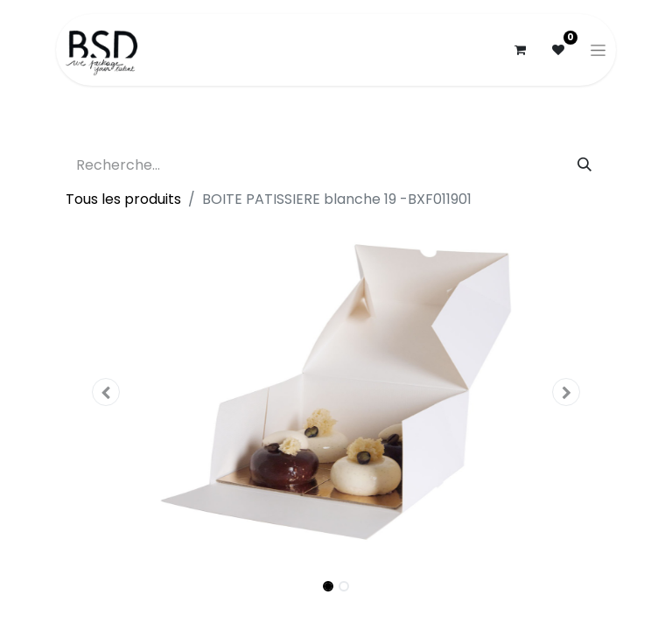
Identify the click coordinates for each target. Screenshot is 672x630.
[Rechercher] (584, 165)
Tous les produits (123, 199)
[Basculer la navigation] (598, 50)
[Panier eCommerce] (520, 50)
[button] (106, 392)
